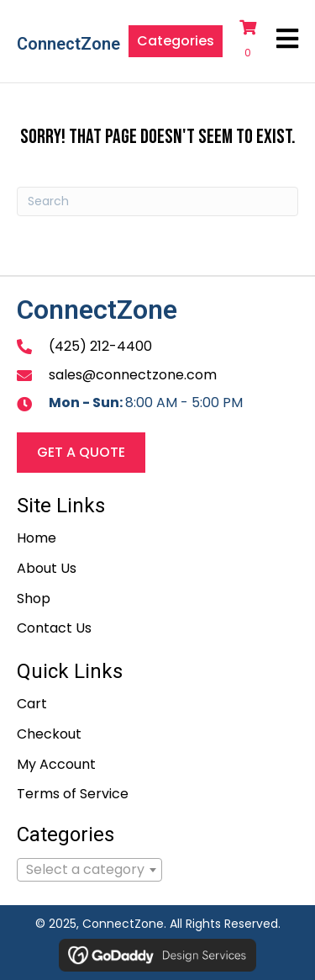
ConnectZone (68, 44)
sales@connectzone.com (133, 375)
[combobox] (89, 870)
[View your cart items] (249, 41)
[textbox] (89, 870)
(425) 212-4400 (100, 346)
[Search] (157, 201)
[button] (176, 41)
